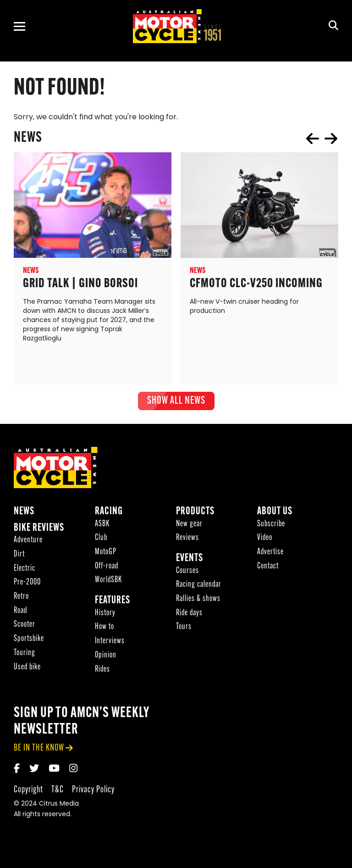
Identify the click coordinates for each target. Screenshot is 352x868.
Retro (21, 599)
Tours (184, 630)
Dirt (19, 557)
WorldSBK (108, 583)
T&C (58, 793)
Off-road (107, 569)
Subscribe (271, 527)
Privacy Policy (93, 793)
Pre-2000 (27, 585)
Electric (25, 571)
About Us (275, 515)
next (331, 139)
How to (104, 630)
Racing (109, 515)
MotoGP (106, 555)
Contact (268, 569)
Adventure (28, 543)
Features (113, 604)
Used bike (27, 670)
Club (101, 541)
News (24, 515)
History (105, 616)
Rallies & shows (198, 602)
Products (195, 515)
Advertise (270, 555)
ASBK (102, 527)
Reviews (187, 541)
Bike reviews (39, 531)
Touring (25, 656)
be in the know (39, 751)
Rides (102, 672)
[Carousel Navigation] (322, 139)
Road (20, 614)
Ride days (189, 616)
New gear (189, 527)
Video (265, 541)
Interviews (110, 644)
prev (313, 139)
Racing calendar (199, 587)
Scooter (25, 627)
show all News (176, 401)
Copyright (28, 793)
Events (190, 561)
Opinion (106, 658)
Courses (187, 574)
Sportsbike (29, 642)
